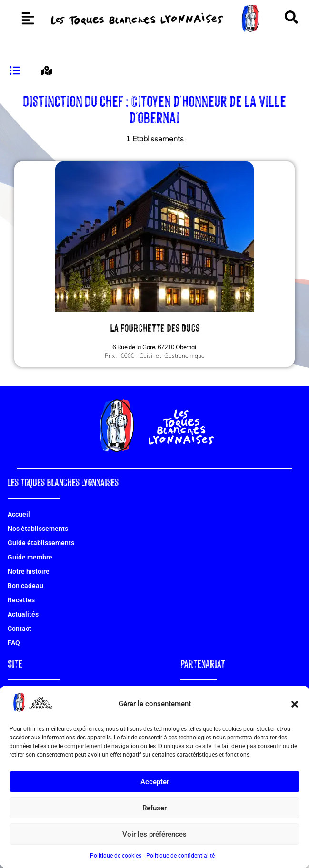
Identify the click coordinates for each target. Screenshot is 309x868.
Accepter (155, 782)
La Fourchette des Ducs (155, 348)
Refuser (154, 808)
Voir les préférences (154, 834)
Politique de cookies (116, 856)
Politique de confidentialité (180, 856)
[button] (295, 704)
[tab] (16, 91)
